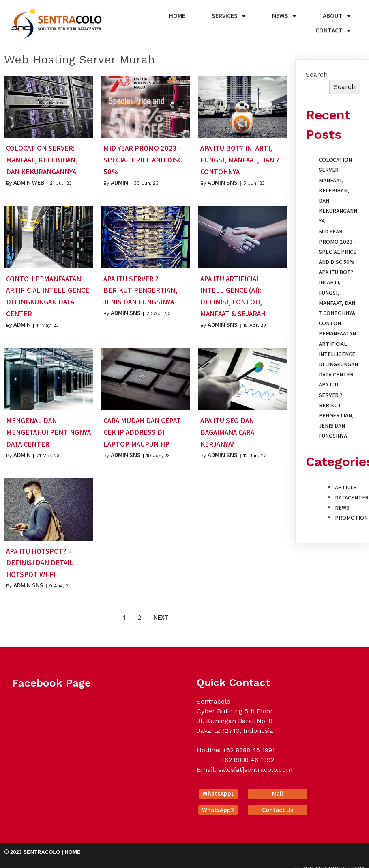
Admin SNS (223, 181)
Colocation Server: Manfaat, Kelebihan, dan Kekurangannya (338, 189)
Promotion (351, 516)
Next (161, 616)
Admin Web (29, 181)
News (342, 506)
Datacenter (352, 496)
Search (317, 73)
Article (346, 486)
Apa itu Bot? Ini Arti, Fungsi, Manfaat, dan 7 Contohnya (337, 291)
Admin (119, 181)
